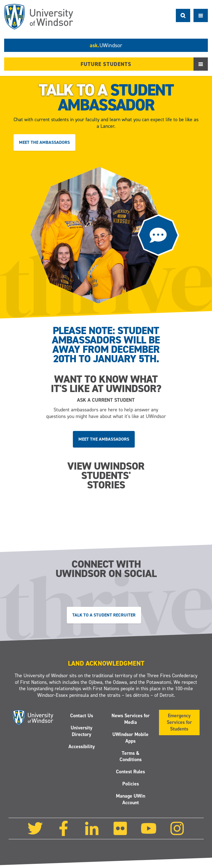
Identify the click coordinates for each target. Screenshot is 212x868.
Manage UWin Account (130, 799)
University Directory (82, 731)
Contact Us (82, 716)
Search (183, 15)
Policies (130, 784)
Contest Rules (130, 772)
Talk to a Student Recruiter (104, 615)
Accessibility (82, 747)
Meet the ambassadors (44, 142)
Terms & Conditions (130, 756)
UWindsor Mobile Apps (130, 738)
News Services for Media (130, 719)
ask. (106, 45)
